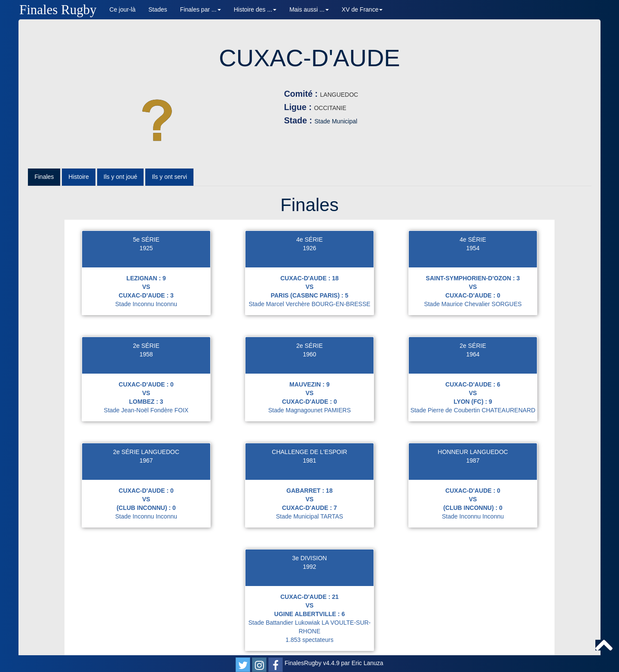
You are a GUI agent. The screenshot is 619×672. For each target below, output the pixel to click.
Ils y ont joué (121, 151)
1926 (309, 222)
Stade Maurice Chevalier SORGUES (473, 278)
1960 (309, 328)
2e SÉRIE (146, 320)
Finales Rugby (58, 10)
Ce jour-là (123, 9)
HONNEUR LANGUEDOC (473, 426)
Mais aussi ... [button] (309, 9)
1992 (309, 541)
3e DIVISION (310, 532)
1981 (309, 435)
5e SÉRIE (146, 214)
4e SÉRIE (309, 214)
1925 (146, 222)
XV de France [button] (362, 9)
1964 (473, 328)
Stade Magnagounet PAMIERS (309, 384)
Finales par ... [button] (201, 9)
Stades (158, 9)
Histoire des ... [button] (255, 9)
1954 (473, 222)
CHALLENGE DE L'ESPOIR (309, 426)
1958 (146, 328)
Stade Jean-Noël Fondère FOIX (146, 384)
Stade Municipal (283, 121)
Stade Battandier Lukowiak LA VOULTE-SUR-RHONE (310, 601)
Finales (44, 151)
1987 (473, 435)
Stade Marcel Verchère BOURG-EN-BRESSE (309, 278)
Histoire (78, 151)
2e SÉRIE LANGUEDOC (146, 426)
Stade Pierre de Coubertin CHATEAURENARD (473, 384)
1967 (146, 435)
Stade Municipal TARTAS (309, 491)
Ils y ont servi (169, 151)
